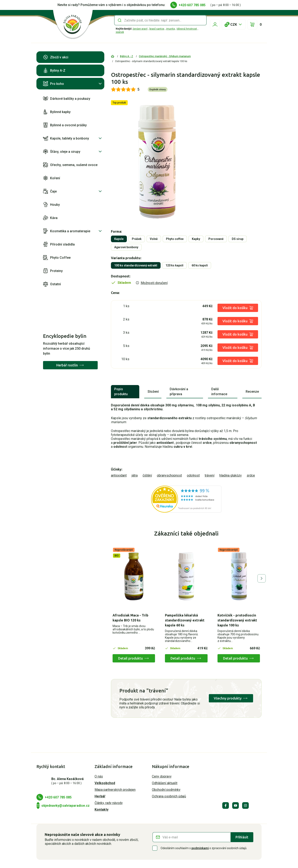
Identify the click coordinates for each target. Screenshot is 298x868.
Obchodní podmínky (166, 790)
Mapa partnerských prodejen (115, 790)
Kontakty (102, 810)
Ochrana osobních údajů (169, 796)
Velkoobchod (105, 783)
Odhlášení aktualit (165, 783)
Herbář (100, 796)
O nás (99, 776)
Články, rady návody (109, 803)
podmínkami (200, 848)
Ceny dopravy (162, 776)
